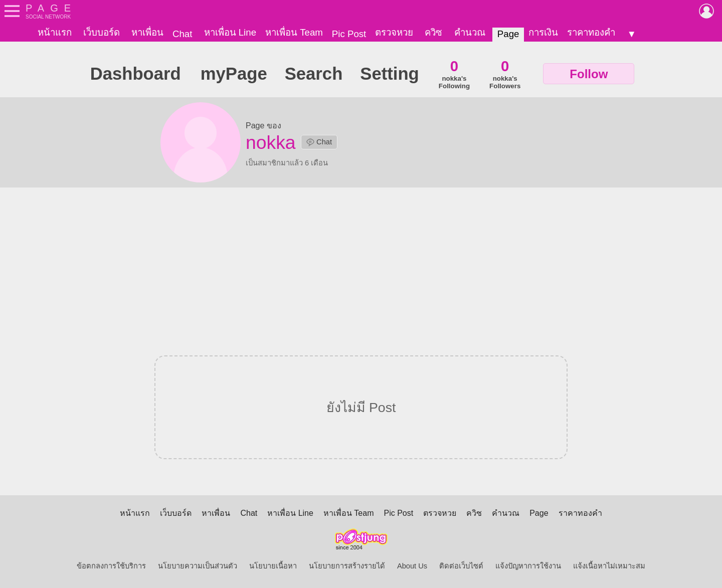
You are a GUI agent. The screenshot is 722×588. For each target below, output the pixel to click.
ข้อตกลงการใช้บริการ (111, 566)
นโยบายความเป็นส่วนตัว (198, 566)
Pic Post (349, 34)
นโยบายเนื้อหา (273, 566)
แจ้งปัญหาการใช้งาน (528, 566)
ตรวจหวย (394, 32)
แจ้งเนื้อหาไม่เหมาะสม (609, 566)
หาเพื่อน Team (294, 32)
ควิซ (433, 32)
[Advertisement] (361, 265)
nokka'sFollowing (454, 74)
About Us (412, 566)
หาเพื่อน (147, 32)
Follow (589, 74)
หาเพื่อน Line (230, 32)
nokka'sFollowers (505, 74)
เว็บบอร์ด (102, 32)
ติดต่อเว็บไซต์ (461, 566)
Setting (389, 74)
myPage (234, 74)
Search (314, 74)
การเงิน (543, 32)
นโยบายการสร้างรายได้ (347, 566)
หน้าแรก (55, 32)
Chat (182, 34)
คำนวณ (470, 32)
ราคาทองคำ (591, 32)
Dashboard (136, 74)
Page (508, 34)
